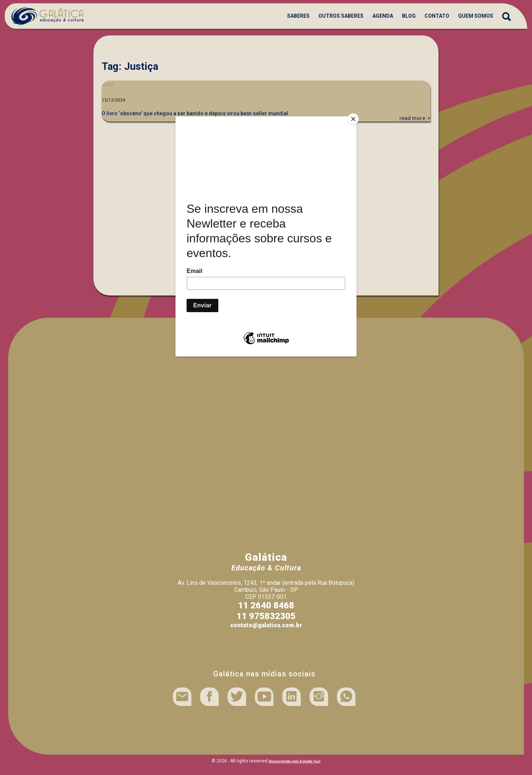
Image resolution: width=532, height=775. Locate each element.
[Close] (355, 118)
